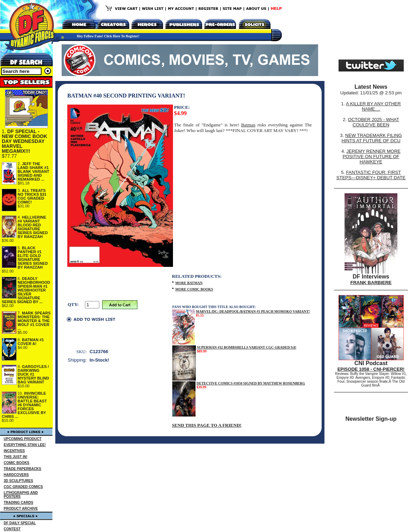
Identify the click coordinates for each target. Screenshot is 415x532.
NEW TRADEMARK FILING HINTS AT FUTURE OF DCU (371, 138)
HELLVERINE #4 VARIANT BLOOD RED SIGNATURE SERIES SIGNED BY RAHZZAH (33, 227)
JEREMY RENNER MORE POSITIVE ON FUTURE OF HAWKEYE (371, 157)
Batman (248, 125)
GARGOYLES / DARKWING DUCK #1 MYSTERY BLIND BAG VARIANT (33, 374)
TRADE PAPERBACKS (23, 469)
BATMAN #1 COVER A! (31, 342)
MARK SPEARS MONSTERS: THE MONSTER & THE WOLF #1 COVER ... (34, 321)
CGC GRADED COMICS (23, 487)
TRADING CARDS (19, 503)
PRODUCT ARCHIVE (21, 509)
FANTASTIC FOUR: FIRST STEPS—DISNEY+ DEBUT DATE (371, 175)
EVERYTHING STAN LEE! (25, 445)
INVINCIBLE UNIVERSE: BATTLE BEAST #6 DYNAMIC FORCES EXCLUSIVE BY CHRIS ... (24, 405)
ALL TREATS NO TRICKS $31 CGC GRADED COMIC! (32, 196)
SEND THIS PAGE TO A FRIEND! (207, 425)
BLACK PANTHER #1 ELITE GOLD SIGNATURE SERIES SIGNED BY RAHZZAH (33, 258)
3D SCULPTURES (18, 481)
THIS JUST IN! (16, 457)
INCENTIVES (14, 451)
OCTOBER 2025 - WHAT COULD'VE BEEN (374, 122)
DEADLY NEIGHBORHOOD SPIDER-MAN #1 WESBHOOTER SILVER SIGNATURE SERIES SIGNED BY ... (26, 290)
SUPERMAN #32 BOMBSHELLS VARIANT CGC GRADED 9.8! (247, 347)
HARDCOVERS (16, 475)
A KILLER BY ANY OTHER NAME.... (373, 106)
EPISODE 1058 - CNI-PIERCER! (371, 369)
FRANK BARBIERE (371, 283)
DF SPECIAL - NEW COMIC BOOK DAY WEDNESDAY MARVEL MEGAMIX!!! (24, 141)
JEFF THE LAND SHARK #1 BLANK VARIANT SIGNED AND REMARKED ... (33, 171)
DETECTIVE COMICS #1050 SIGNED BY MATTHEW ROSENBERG (251, 383)
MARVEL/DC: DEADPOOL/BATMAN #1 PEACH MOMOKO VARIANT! (253, 311)
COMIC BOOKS (17, 463)
